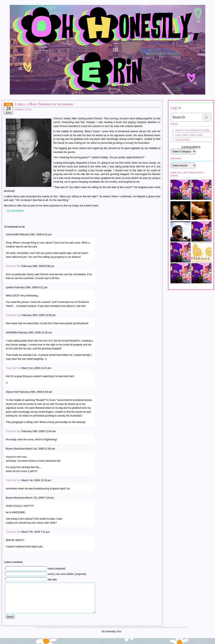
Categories (191, 147)
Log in (176, 108)
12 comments (15, 211)
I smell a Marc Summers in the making (44, 104)
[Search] (206, 117)
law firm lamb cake (189, 135)
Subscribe (183, 140)
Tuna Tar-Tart (13, 266)
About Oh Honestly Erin (192, 130)
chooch (28, 109)
